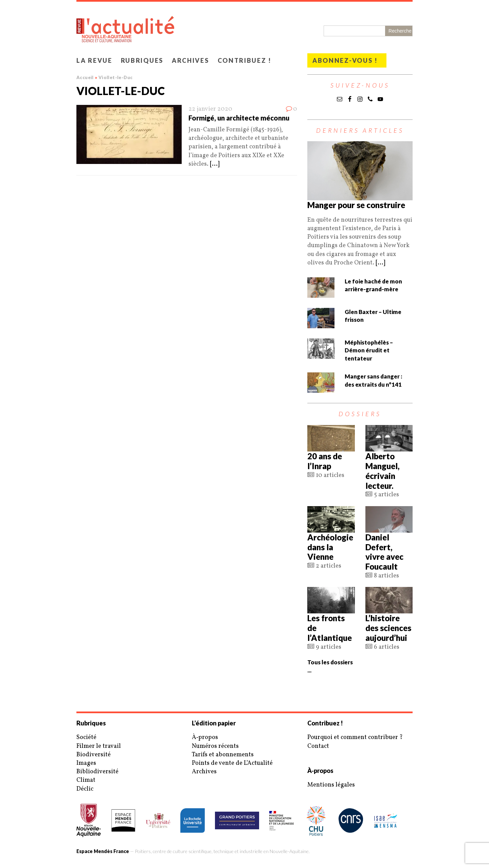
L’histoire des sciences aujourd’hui (388, 628)
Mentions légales (331, 785)
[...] (215, 164)
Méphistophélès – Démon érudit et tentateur (369, 350)
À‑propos (205, 737)
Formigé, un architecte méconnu (239, 118)
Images (86, 763)
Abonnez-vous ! (345, 60)
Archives (191, 60)
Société (86, 737)
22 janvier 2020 (210, 109)
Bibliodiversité (97, 772)
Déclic (85, 789)
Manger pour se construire (356, 205)
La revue (94, 60)
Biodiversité (94, 755)
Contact (318, 746)
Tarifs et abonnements (223, 755)
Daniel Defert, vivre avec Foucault (384, 552)
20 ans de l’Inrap (325, 461)
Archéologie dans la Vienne (330, 547)
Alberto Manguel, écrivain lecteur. (383, 471)
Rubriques (142, 60)
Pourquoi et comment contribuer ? (355, 737)
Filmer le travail (99, 746)
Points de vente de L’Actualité (232, 763)
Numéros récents (215, 746)
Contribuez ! (245, 60)
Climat (86, 780)
